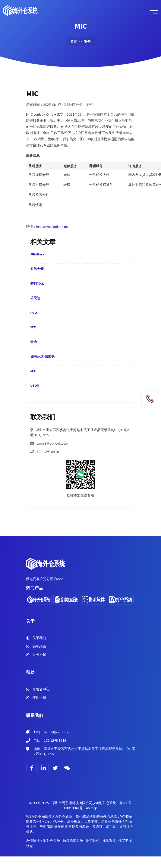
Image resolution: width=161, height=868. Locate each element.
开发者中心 (41, 689)
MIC (33, 371)
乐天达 (35, 298)
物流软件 (93, 841)
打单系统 (109, 841)
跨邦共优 (37, 283)
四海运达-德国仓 (42, 356)
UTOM (35, 385)
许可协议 (39, 654)
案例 (87, 41)
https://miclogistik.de (52, 226)
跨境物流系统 (73, 841)
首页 (74, 41)
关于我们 (39, 638)
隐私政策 (39, 646)
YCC (33, 327)
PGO (34, 312)
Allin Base (37, 254)
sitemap (91, 808)
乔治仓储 (37, 269)
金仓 (34, 342)
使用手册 (39, 697)
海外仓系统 (52, 841)
